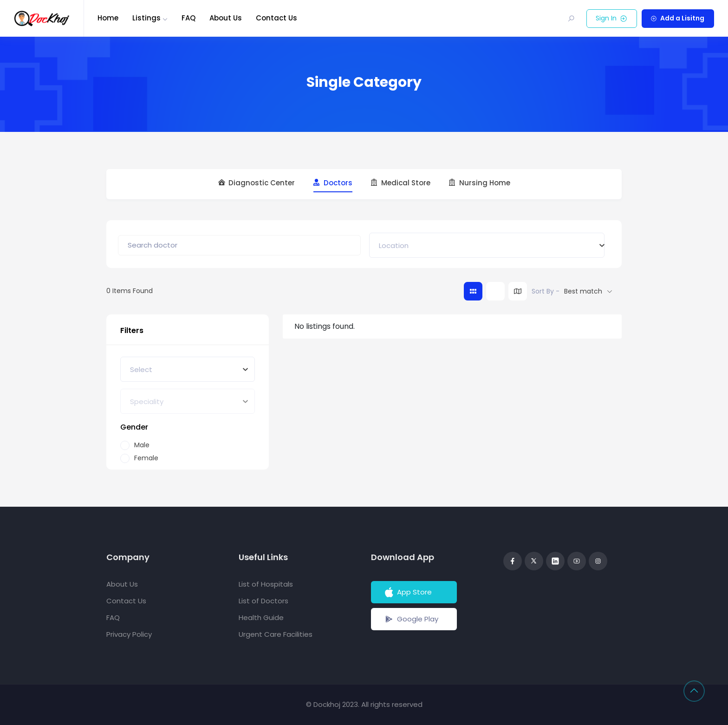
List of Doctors (263, 601)
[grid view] (473, 291)
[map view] (518, 291)
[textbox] (394, 245)
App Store (407, 592)
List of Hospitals (266, 584)
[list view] (495, 291)
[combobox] (487, 245)
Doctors (333, 183)
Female (146, 458)
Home (108, 18)
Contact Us (276, 18)
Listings (146, 18)
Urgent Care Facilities (276, 634)
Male (142, 445)
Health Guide (261, 617)
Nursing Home (480, 183)
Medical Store (401, 183)
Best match (583, 291)
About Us (226, 18)
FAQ (188, 18)
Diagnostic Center (257, 183)
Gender (134, 427)
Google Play (411, 619)
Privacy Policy (129, 634)
